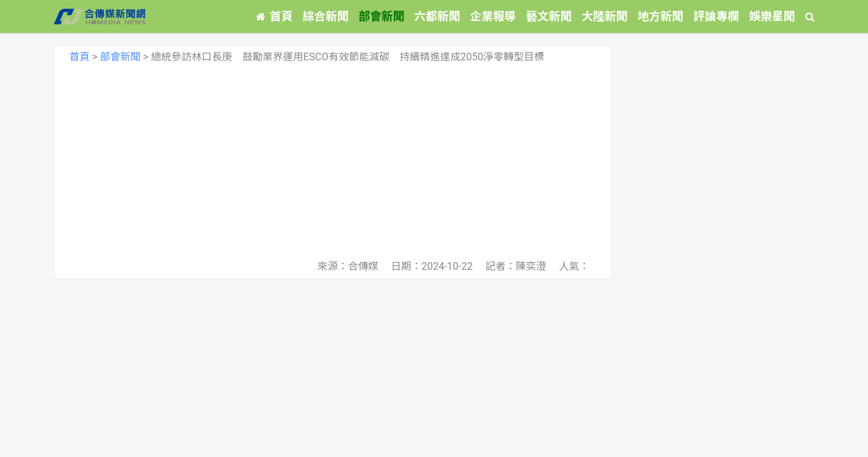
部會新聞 (382, 16)
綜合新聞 (326, 16)
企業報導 (493, 16)
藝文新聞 (549, 16)
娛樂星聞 (772, 16)
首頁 (275, 16)
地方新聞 (661, 16)
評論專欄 (716, 16)
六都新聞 (437, 16)
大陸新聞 (605, 16)
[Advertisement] (333, 161)
